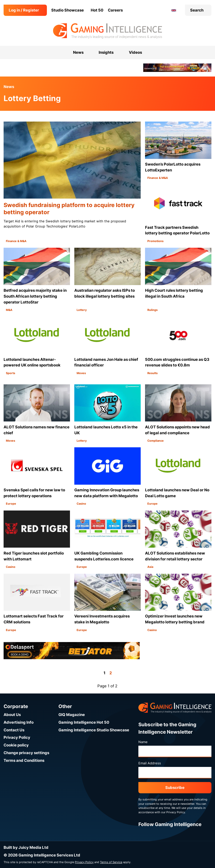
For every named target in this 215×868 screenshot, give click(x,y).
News (9, 87)
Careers (115, 10)
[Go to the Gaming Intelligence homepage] (108, 31)
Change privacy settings (26, 753)
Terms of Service (111, 862)
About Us (12, 715)
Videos (135, 52)
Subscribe (175, 788)
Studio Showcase (68, 10)
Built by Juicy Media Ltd (26, 847)
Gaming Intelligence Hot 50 (84, 722)
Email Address (150, 763)
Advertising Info (19, 722)
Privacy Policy (17, 737)
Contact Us (14, 730)
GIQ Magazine (72, 715)
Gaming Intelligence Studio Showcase (94, 730)
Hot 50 (97, 10)
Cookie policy (16, 745)
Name (143, 742)
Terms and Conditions (24, 760)
